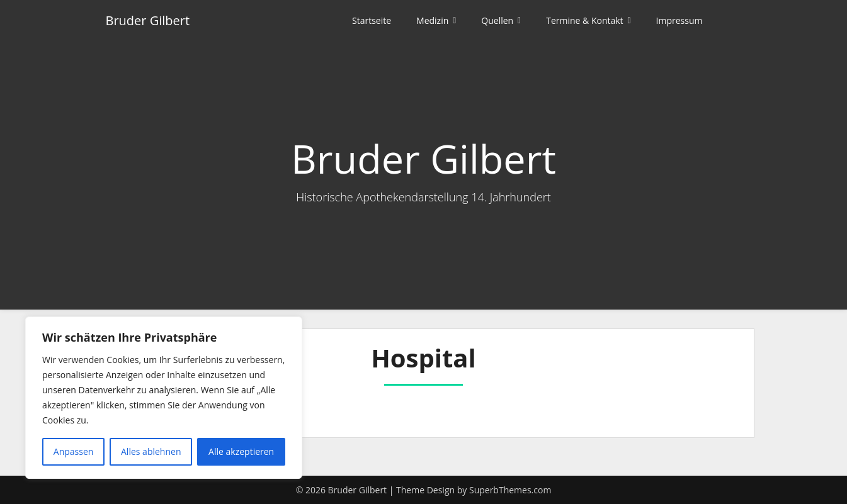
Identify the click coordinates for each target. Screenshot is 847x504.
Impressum (679, 20)
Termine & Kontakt (584, 20)
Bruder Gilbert (148, 20)
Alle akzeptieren (241, 451)
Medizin (432, 20)
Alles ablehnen (151, 451)
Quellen (497, 20)
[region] (164, 398)
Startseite (372, 20)
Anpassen (74, 451)
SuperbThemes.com (510, 490)
